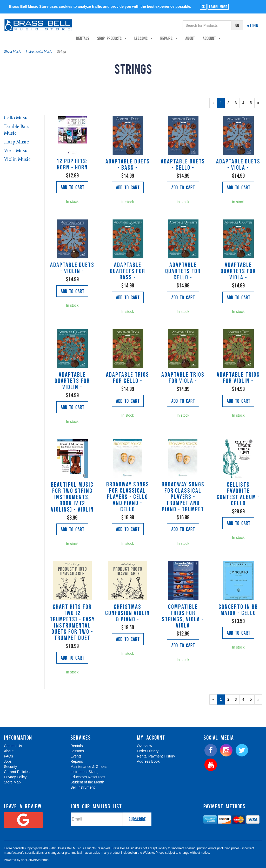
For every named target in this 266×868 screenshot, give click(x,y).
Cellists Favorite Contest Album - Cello (238, 494)
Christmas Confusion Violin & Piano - (128, 614)
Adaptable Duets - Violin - (72, 268)
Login (252, 25)
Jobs (8, 761)
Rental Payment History (156, 756)
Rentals (90, 38)
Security (11, 767)
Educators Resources (88, 777)
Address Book (148, 761)
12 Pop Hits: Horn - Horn (72, 165)
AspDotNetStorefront (35, 860)
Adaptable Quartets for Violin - (72, 381)
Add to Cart (72, 187)
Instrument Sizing (84, 772)
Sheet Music (12, 52)
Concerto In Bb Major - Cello (238, 610)
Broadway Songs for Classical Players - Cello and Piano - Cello (128, 497)
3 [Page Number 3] (237, 102)
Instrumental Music (39, 52)
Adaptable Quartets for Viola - (238, 272)
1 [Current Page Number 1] (222, 104)
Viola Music (16, 151)
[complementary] (225, 839)
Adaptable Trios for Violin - (238, 378)
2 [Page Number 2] (230, 102)
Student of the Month (87, 782)
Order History (148, 751)
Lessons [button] (150, 38)
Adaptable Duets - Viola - (238, 165)
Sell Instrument (82, 787)
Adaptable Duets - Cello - (183, 165)
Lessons (77, 751)
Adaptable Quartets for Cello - (183, 272)
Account (219, 38)
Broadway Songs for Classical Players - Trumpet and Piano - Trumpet (183, 497)
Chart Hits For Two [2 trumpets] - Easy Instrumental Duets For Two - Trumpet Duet (72, 623)
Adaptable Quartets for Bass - (128, 272)
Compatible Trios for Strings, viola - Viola (183, 617)
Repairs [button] (176, 38)
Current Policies (17, 772)
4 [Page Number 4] (245, 102)
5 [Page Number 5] (252, 102)
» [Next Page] (260, 104)
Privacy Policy (15, 777)
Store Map (12, 782)
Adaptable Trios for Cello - (128, 378)
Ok (203, 6)
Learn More (218, 6)
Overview (144, 746)
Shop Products (119, 38)
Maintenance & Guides (89, 767)
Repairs (77, 761)
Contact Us (13, 746)
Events (76, 756)
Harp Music (16, 142)
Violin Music (17, 160)
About (197, 38)
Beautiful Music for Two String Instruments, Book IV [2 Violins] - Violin (72, 498)
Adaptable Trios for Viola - (183, 378)
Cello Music (16, 118)
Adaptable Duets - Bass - (128, 165)
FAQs (8, 756)
